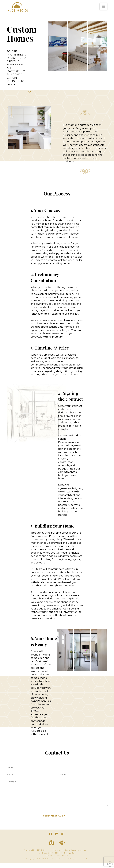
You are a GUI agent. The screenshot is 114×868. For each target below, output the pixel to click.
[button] (103, 6)
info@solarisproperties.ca (74, 850)
